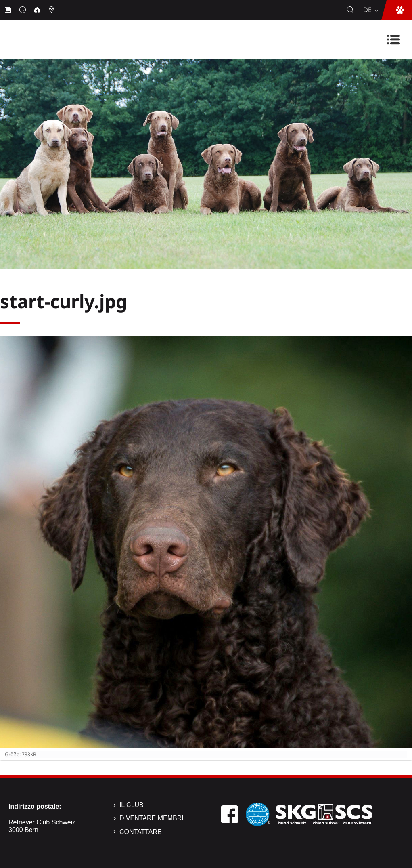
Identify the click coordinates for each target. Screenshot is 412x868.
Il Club (132, 805)
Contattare (141, 832)
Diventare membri (152, 818)
